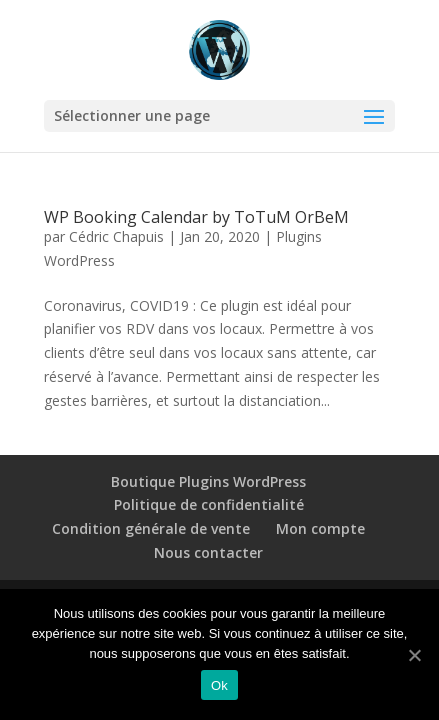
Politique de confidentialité (209, 504)
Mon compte (320, 528)
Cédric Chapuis (116, 236)
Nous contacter (208, 552)
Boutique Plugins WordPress (208, 481)
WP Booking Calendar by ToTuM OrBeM (196, 217)
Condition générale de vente (151, 528)
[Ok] (414, 655)
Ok (219, 685)
